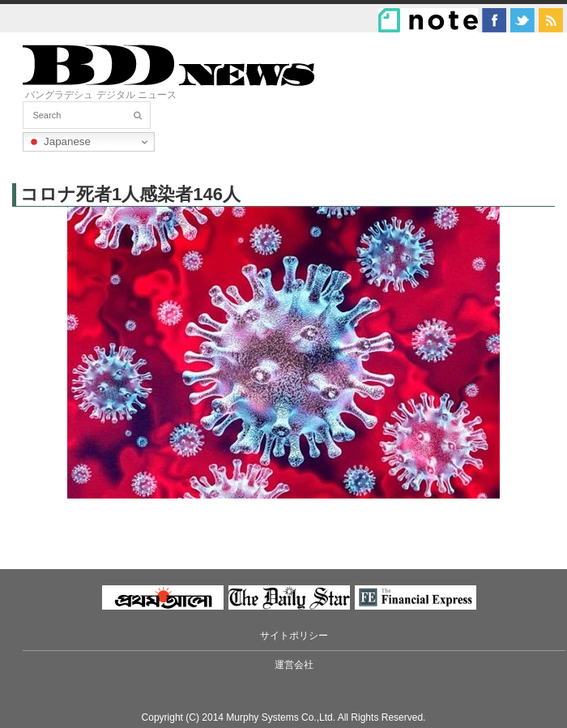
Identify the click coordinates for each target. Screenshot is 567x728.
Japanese (59, 142)
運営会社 (294, 665)
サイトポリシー (294, 636)
